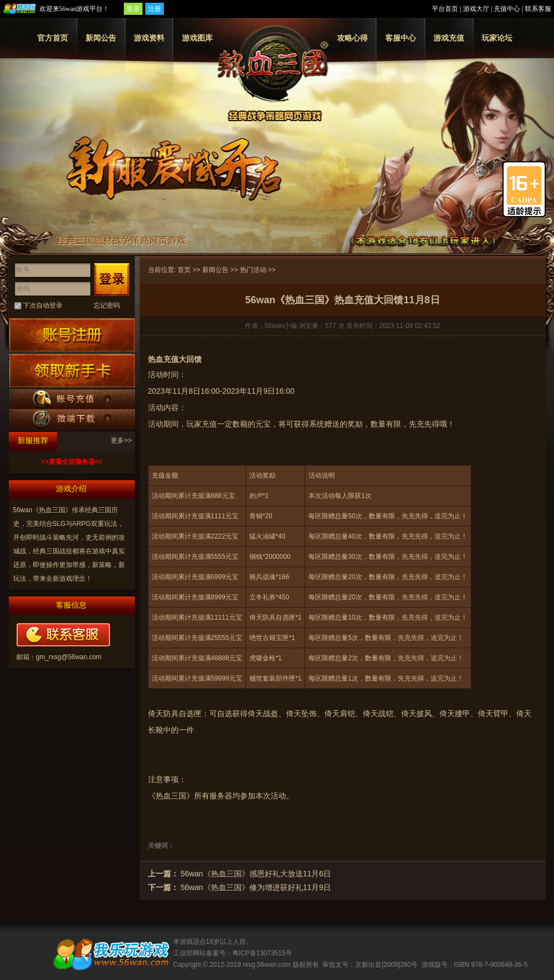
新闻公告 (101, 38)
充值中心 (507, 9)
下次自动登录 (43, 305)
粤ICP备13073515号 (262, 953)
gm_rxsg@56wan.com (69, 657)
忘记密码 (107, 305)
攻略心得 (352, 38)
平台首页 (445, 9)
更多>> (121, 440)
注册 (155, 9)
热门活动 (253, 270)
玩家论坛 (497, 38)
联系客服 (538, 9)
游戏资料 (149, 38)
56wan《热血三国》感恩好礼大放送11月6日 (256, 874)
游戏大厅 (476, 9)
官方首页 (53, 38)
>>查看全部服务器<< (71, 462)
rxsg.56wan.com (267, 965)
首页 (184, 270)
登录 (133, 9)
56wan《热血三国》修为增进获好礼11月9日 (256, 887)
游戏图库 (197, 38)
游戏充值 (449, 38)
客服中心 (401, 38)
